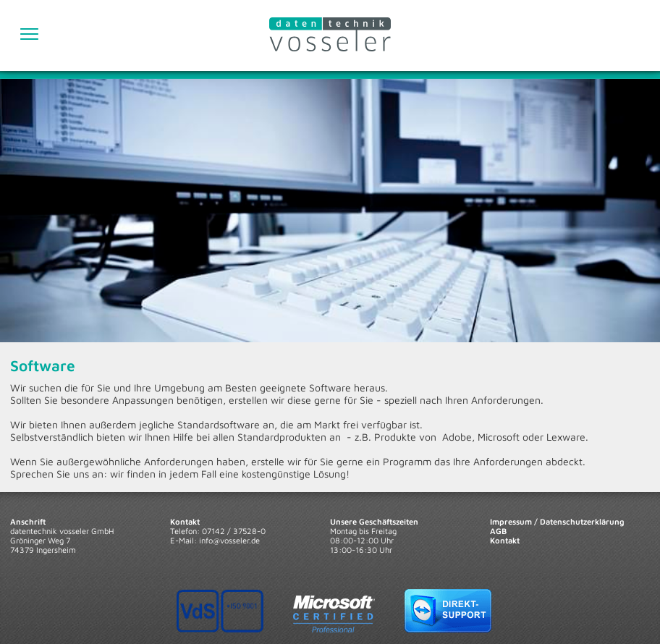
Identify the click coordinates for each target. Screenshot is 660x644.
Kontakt (505, 540)
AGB (498, 531)
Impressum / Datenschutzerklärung (557, 521)
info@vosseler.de (229, 540)
